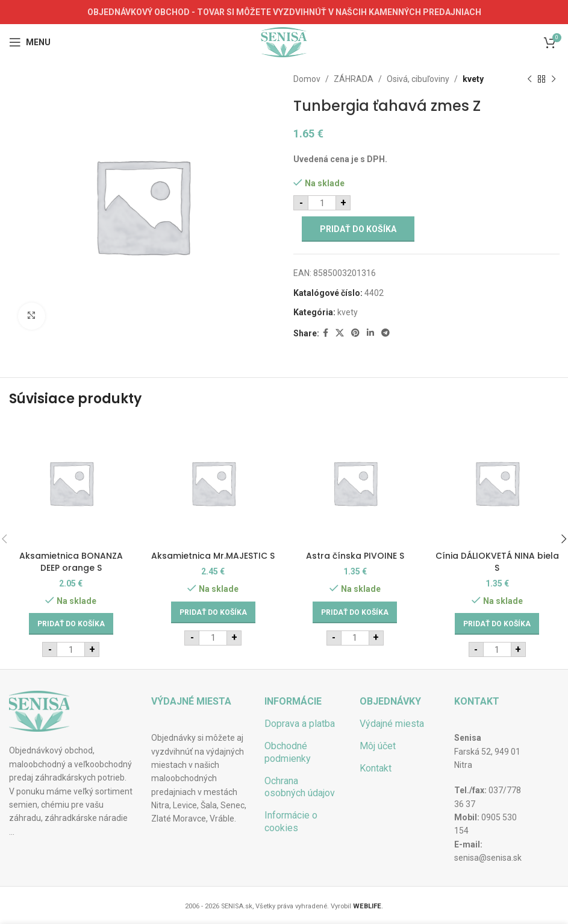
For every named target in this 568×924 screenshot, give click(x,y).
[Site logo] (284, 42)
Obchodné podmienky (288, 752)
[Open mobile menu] (30, 42)
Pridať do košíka (358, 229)
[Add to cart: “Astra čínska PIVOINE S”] (355, 612)
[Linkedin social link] (370, 333)
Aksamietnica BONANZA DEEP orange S (71, 562)
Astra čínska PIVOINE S (355, 556)
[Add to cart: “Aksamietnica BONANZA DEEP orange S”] (71, 624)
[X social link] (340, 333)
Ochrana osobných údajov (300, 787)
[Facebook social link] (326, 333)
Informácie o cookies (291, 822)
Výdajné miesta (392, 724)
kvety (473, 79)
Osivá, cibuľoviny (418, 79)
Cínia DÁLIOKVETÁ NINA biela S (497, 562)
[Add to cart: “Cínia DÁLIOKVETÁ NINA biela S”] (497, 624)
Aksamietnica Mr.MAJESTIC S (213, 556)
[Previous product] (529, 79)
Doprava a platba (300, 724)
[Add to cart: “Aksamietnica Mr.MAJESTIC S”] (213, 612)
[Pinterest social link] (355, 333)
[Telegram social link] (385, 333)
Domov (307, 79)
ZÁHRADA (354, 79)
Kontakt (376, 768)
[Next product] (553, 79)
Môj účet (378, 746)
